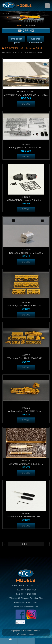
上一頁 (6, 544)
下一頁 (49, 544)
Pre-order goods (17, 40)
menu (47, 6)
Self (17, 5)
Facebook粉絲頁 (20, 617)
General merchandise (35, 40)
